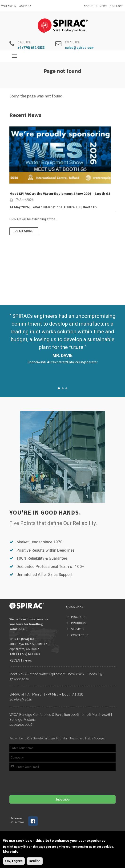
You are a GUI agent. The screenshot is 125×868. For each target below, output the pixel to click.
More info (11, 851)
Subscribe (62, 799)
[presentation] (45, 783)
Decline (35, 861)
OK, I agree (14, 861)
